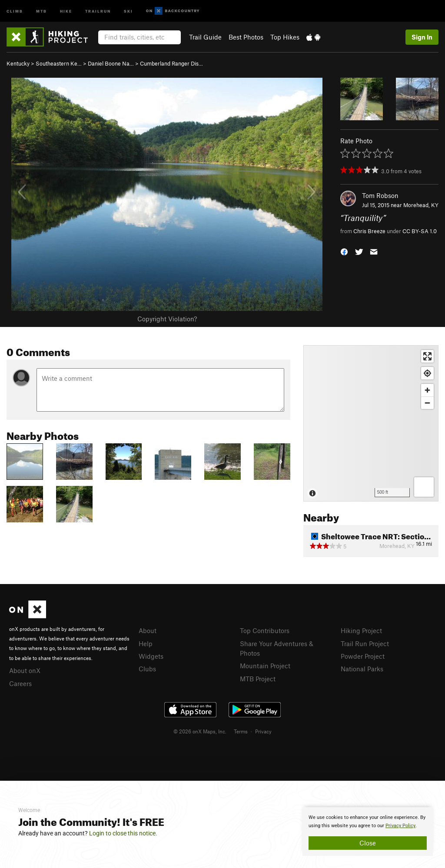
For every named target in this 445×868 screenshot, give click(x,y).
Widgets (151, 656)
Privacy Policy (400, 826)
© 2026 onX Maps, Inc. (200, 731)
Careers (20, 683)
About (148, 630)
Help (146, 644)
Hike (66, 11)
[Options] (424, 487)
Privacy (263, 731)
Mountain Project (265, 666)
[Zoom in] (427, 390)
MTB (42, 11)
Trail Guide (205, 37)
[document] (368, 832)
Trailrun (98, 11)
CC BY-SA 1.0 (420, 231)
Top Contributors (265, 630)
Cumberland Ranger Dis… (171, 63)
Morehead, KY (421, 205)
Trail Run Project (365, 644)
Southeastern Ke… (59, 63)
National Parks (362, 669)
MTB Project (258, 679)
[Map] (371, 423)
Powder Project (363, 656)
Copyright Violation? (167, 319)
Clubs (147, 669)
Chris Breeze (369, 231)
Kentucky (18, 63)
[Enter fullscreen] (427, 356)
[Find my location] (427, 373)
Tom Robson (380, 195)
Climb (15, 11)
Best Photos (246, 37)
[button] (344, 251)
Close (368, 843)
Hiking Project (361, 630)
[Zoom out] (427, 403)
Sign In (422, 37)
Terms (241, 731)
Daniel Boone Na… (111, 63)
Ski (128, 11)
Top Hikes (285, 37)
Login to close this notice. (123, 833)
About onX (25, 670)
